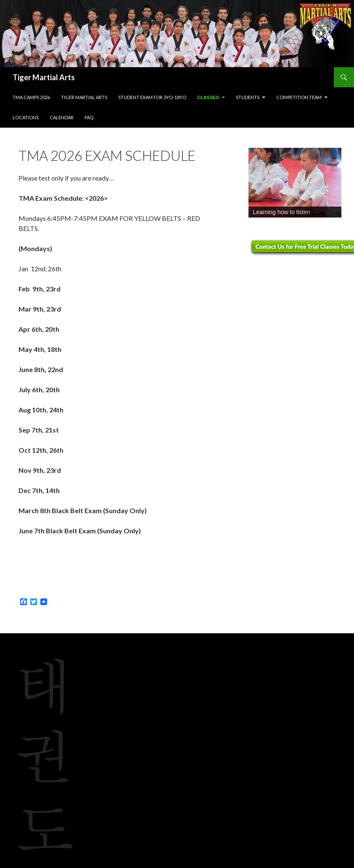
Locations (26, 117)
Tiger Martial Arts (44, 77)
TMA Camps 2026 (31, 97)
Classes (208, 97)
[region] (295, 182)
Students (248, 97)
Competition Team (299, 97)
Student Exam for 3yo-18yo (152, 97)
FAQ (89, 117)
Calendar (62, 117)
